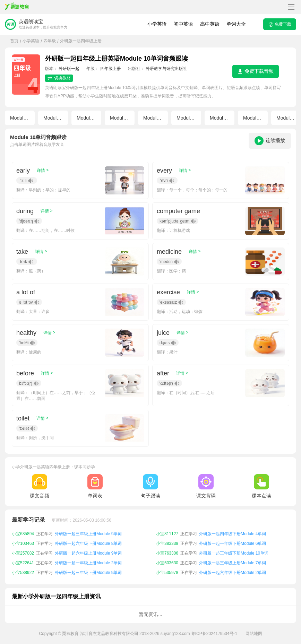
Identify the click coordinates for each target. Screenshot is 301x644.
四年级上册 (111, 69)
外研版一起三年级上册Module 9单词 (88, 534)
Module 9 (286, 118)
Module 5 (153, 118)
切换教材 (59, 78)
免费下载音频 (256, 71)
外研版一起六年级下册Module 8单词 (88, 543)
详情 (43, 170)
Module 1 (20, 118)
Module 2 (53, 118)
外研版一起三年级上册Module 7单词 (233, 563)
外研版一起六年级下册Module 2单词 (233, 573)
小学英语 (157, 24)
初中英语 (183, 24)
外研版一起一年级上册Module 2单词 (88, 563)
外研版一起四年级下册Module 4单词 (233, 534)
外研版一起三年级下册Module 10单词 (234, 553)
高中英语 (210, 24)
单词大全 (236, 24)
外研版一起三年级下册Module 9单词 (88, 573)
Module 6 (187, 118)
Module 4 (120, 118)
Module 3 (87, 118)
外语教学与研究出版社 (166, 69)
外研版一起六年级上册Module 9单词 (88, 553)
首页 (14, 41)
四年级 (50, 41)
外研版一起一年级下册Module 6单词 (233, 543)
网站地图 (254, 634)
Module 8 (253, 118)
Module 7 (220, 118)
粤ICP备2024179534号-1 (214, 634)
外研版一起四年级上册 (81, 41)
